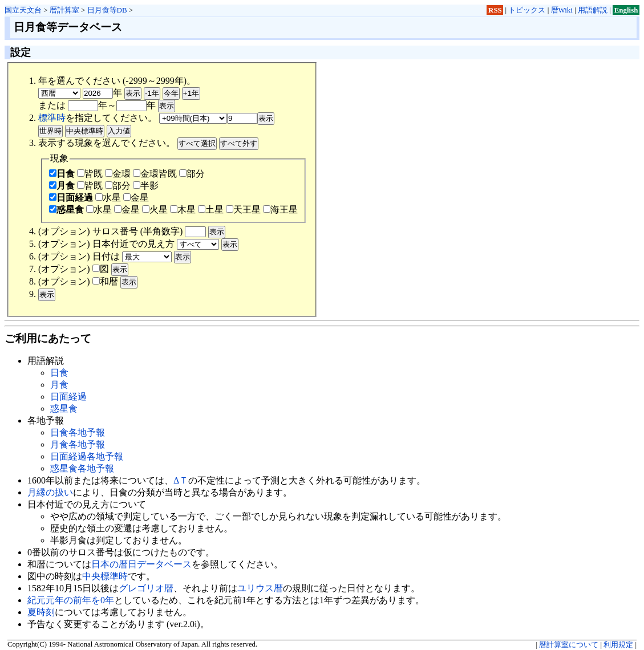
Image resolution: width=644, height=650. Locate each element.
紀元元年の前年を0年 (71, 600)
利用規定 (618, 645)
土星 (211, 210)
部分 (192, 174)
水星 (108, 198)
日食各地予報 (78, 432)
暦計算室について (569, 645)
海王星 (280, 210)
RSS (495, 10)
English (626, 10)
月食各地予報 (78, 444)
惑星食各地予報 (82, 468)
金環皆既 (155, 174)
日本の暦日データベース (141, 564)
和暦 (105, 281)
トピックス (527, 10)
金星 (136, 198)
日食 (62, 174)
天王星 (243, 210)
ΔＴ (181, 480)
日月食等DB (107, 10)
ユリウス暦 (260, 588)
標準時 (52, 118)
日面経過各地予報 (87, 456)
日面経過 (71, 198)
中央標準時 (105, 576)
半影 (146, 186)
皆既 (90, 174)
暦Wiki (562, 10)
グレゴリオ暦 (146, 588)
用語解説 (593, 10)
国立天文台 (23, 10)
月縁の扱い (50, 492)
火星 (155, 210)
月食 (62, 186)
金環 (118, 174)
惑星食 (66, 210)
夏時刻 (41, 612)
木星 (183, 210)
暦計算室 (64, 10)
